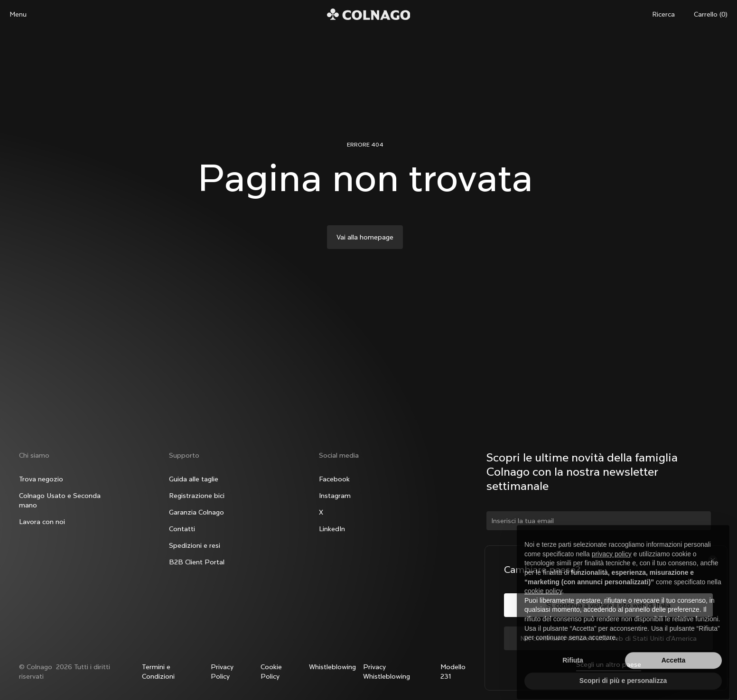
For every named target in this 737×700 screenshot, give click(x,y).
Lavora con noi (42, 522)
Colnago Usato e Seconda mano (60, 500)
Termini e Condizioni (158, 672)
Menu (18, 14)
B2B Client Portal (197, 562)
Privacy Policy (222, 672)
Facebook (334, 479)
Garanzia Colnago (196, 512)
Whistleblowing (332, 667)
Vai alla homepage (365, 237)
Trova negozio (41, 479)
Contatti (182, 529)
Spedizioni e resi (195, 545)
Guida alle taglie (194, 479)
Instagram (335, 496)
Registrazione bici (197, 496)
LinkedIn (332, 529)
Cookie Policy (271, 672)
